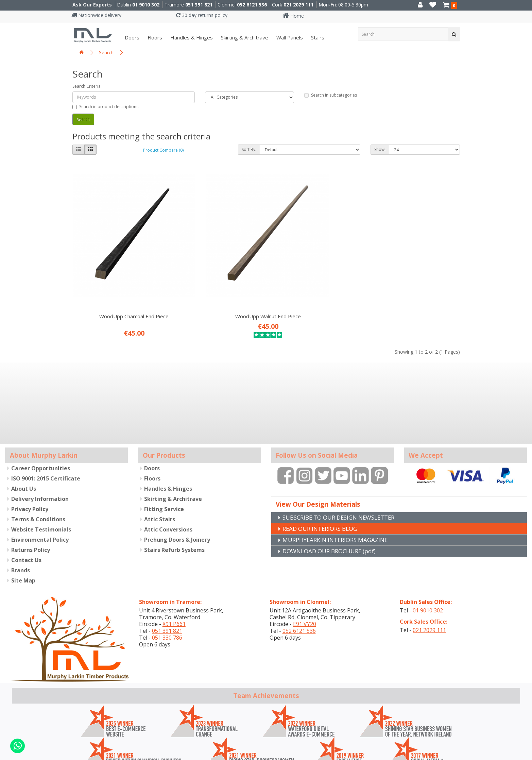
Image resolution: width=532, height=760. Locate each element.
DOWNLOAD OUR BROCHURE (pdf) (333, 510)
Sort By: (249, 149)
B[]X (525, 755)
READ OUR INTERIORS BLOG (323, 487)
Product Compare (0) (163, 150)
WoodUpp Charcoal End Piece (117, 275)
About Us (24, 447)
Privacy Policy (30, 468)
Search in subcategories (331, 95)
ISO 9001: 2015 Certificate (46, 437)
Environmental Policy (40, 498)
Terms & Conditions (38, 478)
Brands (21, 529)
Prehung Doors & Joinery (177, 498)
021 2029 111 (298, 5)
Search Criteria (87, 86)
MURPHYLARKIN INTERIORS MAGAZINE (339, 499)
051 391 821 (199, 5)
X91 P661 (174, 582)
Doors (131, 37)
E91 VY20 (305, 582)
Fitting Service (164, 468)
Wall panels (289, 37)
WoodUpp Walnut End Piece (216, 275)
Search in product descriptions (105, 107)
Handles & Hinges (191, 37)
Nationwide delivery (96, 15)
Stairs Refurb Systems (174, 508)
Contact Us (26, 519)
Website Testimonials (41, 488)
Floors (154, 37)
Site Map (23, 539)
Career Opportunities (41, 427)
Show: (380, 149)
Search (106, 52)
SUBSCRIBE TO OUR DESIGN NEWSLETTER (344, 476)
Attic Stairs (160, 478)
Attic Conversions (168, 488)
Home (293, 16)
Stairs (317, 37)
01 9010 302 (146, 5)
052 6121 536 (252, 5)
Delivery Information (40, 457)
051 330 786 (167, 596)
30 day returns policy (202, 15)
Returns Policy (31, 508)
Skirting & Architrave (244, 37)
